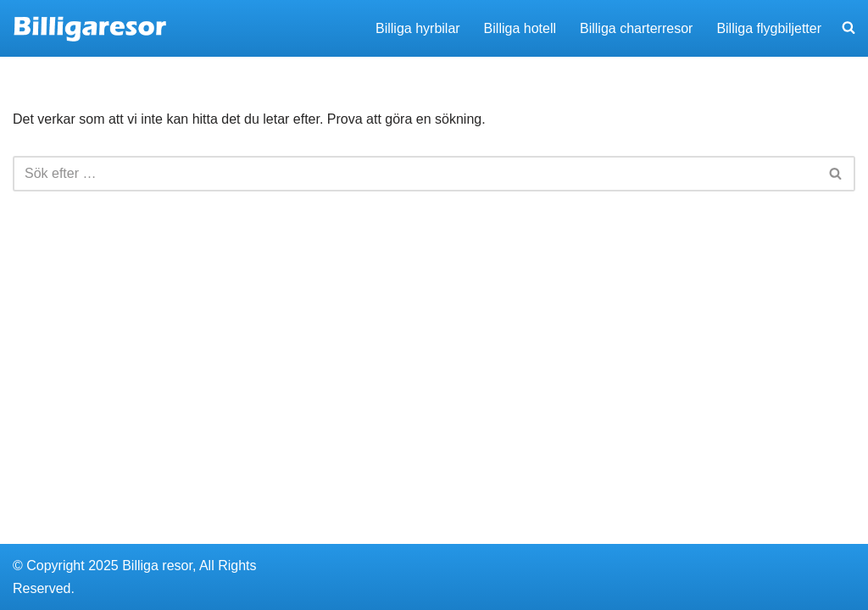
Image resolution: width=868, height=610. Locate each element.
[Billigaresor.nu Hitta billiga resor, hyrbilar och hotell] (90, 28)
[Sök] (415, 174)
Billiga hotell (520, 28)
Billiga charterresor (636, 28)
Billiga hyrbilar (418, 28)
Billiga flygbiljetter (769, 28)
